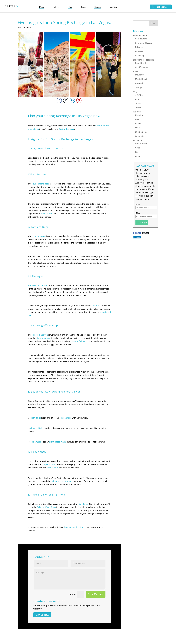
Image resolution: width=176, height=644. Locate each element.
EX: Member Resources (144, 60)
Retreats (139, 51)
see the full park (79, 341)
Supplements (141, 132)
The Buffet (96, 306)
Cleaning (139, 115)
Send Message (96, 594)
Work (138, 156)
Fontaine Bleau (39, 236)
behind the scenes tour (62, 481)
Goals (138, 148)
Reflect (56, 7)
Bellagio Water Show (46, 507)
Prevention (140, 83)
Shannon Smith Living (73, 527)
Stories (138, 103)
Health (136, 71)
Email (138, 213)
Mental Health (142, 79)
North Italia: (35, 418)
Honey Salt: (36, 442)
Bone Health (141, 63)
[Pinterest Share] (79, 100)
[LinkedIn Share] (72, 100)
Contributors (141, 39)
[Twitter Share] (66, 100)
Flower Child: (36, 428)
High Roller (83, 504)
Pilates (138, 123)
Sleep (138, 128)
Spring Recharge (67, 129)
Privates (139, 47)
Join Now (114, 7)
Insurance (140, 75)
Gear (137, 99)
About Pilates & (140, 35)
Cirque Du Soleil (49, 464)
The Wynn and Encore (38, 285)
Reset (83, 7)
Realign (98, 7)
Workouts (140, 136)
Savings (139, 87)
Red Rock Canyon (40, 335)
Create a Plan (141, 144)
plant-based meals (58, 442)
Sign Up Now (42, 615)
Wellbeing (140, 56)
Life (137, 152)
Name (138, 204)
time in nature (44, 338)
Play (135, 92)
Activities (139, 95)
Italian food (66, 418)
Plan (70, 7)
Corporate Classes (143, 43)
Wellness (137, 112)
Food (137, 119)
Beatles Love (53, 468)
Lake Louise (46, 214)
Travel (138, 107)
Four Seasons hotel (41, 184)
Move (42, 7)
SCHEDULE (161, 7)
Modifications (141, 67)
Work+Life (138, 140)
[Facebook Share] (59, 100)
